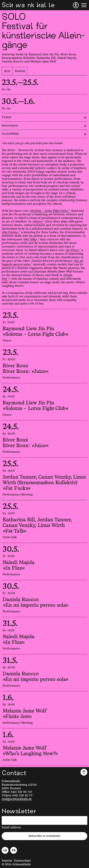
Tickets (44, 117)
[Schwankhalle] (28, 5)
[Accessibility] (76, 5)
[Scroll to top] (84, 772)
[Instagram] (5, 850)
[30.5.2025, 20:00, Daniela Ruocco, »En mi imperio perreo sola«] (44, 598)
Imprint (7, 861)
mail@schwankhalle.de (17, 799)
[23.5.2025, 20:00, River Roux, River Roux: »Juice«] (44, 365)
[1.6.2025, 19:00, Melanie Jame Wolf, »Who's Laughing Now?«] (44, 747)
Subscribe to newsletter (44, 836)
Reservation (44, 126)
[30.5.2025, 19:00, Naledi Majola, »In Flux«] (44, 561)
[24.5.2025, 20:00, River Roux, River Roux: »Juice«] (44, 439)
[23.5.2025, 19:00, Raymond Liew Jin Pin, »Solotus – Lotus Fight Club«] (44, 328)
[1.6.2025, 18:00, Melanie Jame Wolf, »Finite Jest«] (44, 710)
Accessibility (44, 134)
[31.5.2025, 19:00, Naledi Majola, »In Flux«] (44, 636)
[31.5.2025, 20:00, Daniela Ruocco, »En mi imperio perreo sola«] (44, 673)
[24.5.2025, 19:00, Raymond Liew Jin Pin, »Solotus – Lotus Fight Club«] (44, 402)
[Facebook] (14, 850)
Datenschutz (22, 861)
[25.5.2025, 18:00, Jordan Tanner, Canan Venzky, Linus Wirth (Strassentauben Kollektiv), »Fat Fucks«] (44, 479)
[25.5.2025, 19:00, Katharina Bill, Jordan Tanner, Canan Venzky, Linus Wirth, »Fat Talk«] (44, 521)
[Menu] (84, 5)
